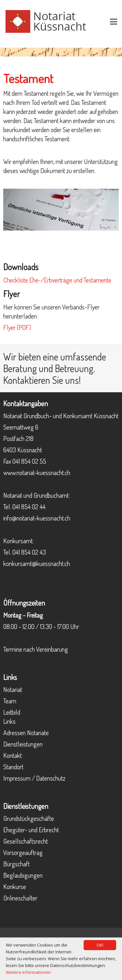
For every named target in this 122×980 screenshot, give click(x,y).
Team (10, 701)
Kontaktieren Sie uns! (42, 380)
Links (9, 721)
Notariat (13, 689)
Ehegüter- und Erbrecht (31, 830)
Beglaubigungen (23, 875)
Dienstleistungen (23, 744)
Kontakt (13, 755)
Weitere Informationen (28, 972)
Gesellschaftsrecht (26, 841)
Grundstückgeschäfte (29, 818)
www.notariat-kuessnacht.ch (37, 472)
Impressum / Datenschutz (34, 778)
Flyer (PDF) (17, 327)
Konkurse (15, 886)
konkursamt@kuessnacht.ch (37, 563)
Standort (13, 767)
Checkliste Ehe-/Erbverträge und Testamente (57, 280)
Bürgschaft (16, 864)
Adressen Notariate (26, 733)
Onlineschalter (20, 898)
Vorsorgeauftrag (23, 852)
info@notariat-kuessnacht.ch (37, 518)
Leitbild (12, 712)
